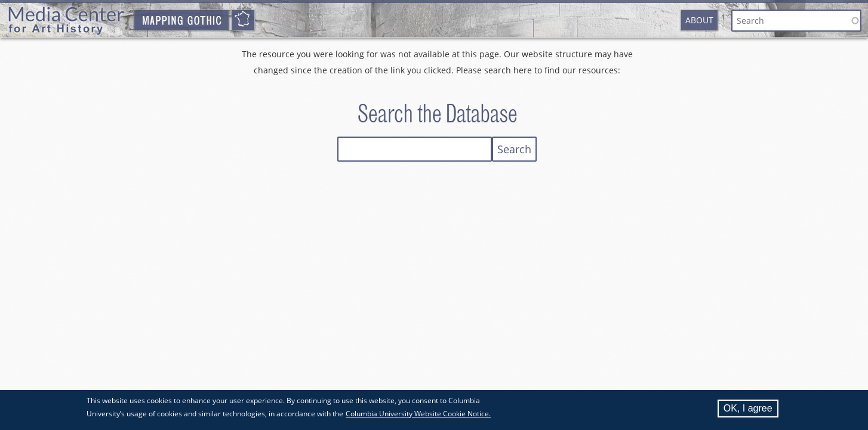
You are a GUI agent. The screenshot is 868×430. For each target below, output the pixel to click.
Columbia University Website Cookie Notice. (418, 415)
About (699, 20)
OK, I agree (748, 409)
